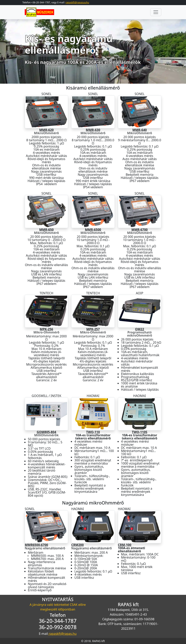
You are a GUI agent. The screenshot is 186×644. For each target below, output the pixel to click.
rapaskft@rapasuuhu (77, 2)
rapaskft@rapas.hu (62, 634)
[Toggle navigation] (156, 12)
